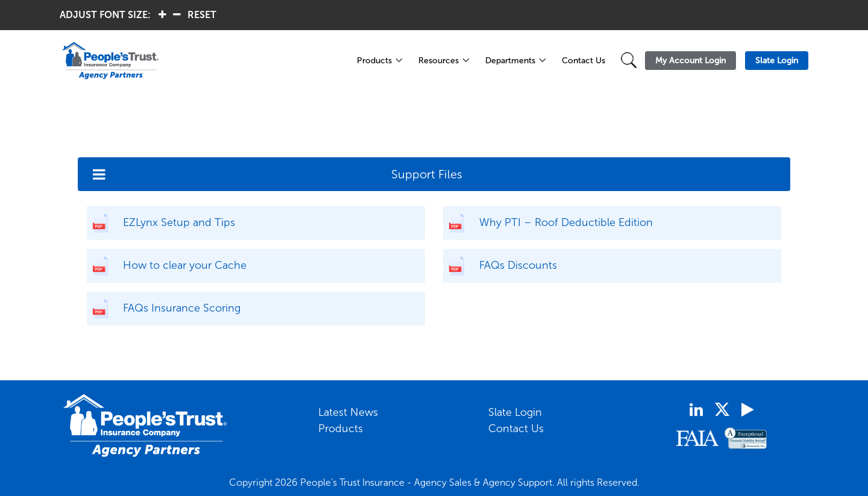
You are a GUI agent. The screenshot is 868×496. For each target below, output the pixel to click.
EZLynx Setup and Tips (179, 222)
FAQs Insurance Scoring (182, 308)
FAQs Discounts (518, 265)
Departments (510, 61)
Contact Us (583, 61)
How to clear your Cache (185, 265)
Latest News (348, 412)
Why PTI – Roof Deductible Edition (566, 222)
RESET (202, 15)
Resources (439, 61)
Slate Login (515, 412)
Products (374, 61)
